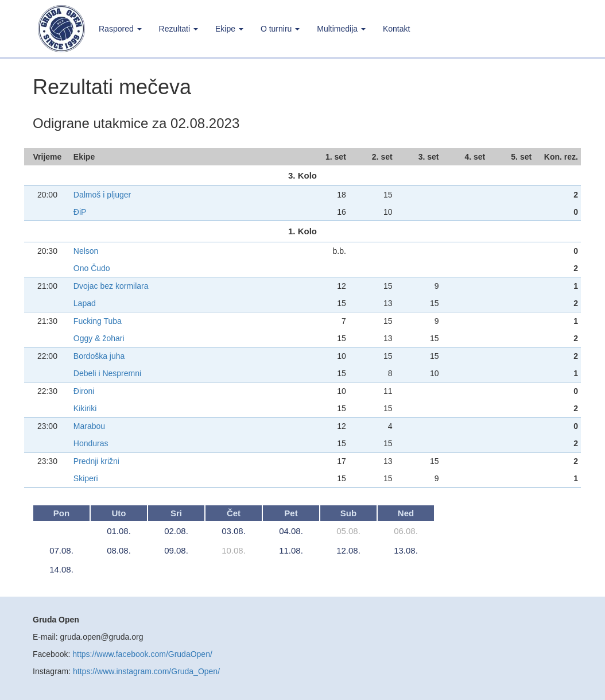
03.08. (234, 531)
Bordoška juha (99, 356)
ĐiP (80, 212)
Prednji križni (96, 461)
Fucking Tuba (98, 321)
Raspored (120, 29)
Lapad (85, 303)
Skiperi (86, 478)
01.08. (119, 531)
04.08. (291, 531)
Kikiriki (85, 408)
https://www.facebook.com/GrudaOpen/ (142, 654)
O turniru (280, 29)
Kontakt (396, 29)
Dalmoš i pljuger (102, 195)
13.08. (406, 550)
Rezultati (179, 29)
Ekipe (229, 29)
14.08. (61, 569)
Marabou (89, 426)
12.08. (348, 550)
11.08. (291, 550)
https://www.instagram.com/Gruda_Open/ (146, 671)
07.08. (61, 550)
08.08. (119, 550)
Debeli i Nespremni (107, 373)
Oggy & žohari (99, 338)
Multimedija (341, 29)
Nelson (86, 251)
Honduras (91, 443)
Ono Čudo (92, 268)
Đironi (84, 391)
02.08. (176, 531)
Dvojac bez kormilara (111, 286)
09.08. (176, 550)
